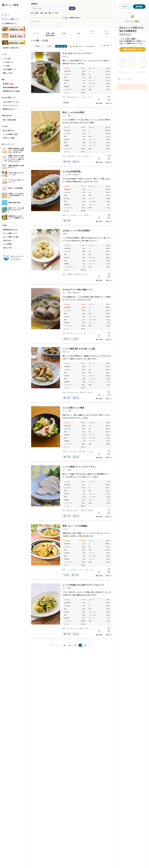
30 (75, 645)
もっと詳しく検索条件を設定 (70, 18)
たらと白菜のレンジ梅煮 (73, 408)
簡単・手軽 (67, 162)
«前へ (52, 645)
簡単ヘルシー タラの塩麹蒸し (76, 526)
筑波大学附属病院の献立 (11, 87)
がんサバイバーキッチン (11, 105)
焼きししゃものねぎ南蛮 (73, 112)
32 (85, 645)
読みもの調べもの (9, 131)
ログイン (126, 7)
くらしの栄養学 (10, 134)
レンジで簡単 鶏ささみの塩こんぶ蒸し (79, 349)
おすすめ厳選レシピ (9, 69)
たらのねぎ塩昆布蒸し (72, 171)
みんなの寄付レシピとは (11, 102)
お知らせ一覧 (7, 248)
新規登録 (139, 7)
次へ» (91, 645)
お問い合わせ (7, 240)
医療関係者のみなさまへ (11, 230)
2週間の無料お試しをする (132, 49)
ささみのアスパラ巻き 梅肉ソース (77, 290)
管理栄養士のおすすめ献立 (11, 91)
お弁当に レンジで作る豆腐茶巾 (77, 231)
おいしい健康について (12, 19)
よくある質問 (7, 244)
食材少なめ (76, 162)
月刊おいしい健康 (9, 138)
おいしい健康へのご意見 (11, 237)
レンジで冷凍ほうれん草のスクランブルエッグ (83, 585)
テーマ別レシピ (8, 62)
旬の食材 (66, 102)
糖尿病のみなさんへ (9, 109)
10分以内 (66, 575)
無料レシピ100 (8, 73)
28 (64, 645)
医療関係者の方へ (11, 23)
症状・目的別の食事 (9, 120)
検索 (72, 8)
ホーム (7, 15)
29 (70, 645)
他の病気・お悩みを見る (11, 48)
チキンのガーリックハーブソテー (77, 53)
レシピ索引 (6, 66)
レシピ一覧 (6, 59)
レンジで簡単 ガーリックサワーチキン (79, 467)
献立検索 (8, 84)
